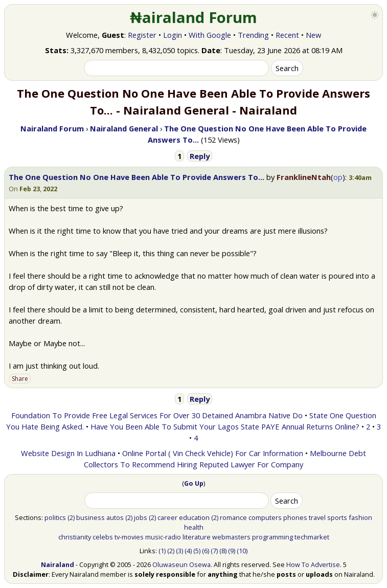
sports (337, 517)
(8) (223, 551)
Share (20, 379)
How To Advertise (313, 564)
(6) (206, 551)
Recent (287, 35)
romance (233, 517)
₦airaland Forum (193, 17)
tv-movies (129, 537)
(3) (179, 551)
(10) (242, 551)
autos (115, 517)
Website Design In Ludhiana (68, 453)
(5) (197, 551)
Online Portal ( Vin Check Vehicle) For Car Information (213, 453)
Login (173, 35)
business (90, 517)
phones (295, 517)
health (194, 527)
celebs (103, 537)
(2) (71, 517)
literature (197, 537)
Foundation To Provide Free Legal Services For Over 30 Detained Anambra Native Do (157, 415)
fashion (360, 517)
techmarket (312, 537)
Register (142, 35)
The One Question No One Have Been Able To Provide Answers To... (136, 177)
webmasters (231, 537)
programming (272, 537)
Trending (253, 35)
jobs (141, 517)
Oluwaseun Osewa (181, 564)
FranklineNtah (304, 177)
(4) (188, 551)
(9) (232, 551)
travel (317, 517)
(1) (162, 551)
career (167, 517)
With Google (210, 35)
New (313, 35)
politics (55, 517)
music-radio (163, 537)
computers (265, 517)
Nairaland (58, 564)
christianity (75, 537)
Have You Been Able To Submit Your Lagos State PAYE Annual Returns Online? (225, 426)
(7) (214, 551)
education (194, 517)
